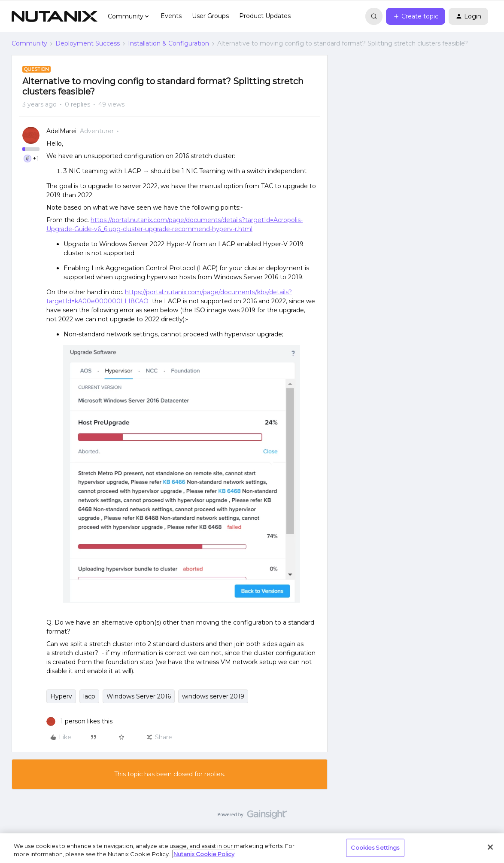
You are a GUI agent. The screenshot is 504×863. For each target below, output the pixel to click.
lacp (89, 696)
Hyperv (61, 696)
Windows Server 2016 (139, 696)
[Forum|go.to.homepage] (55, 16)
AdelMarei (61, 131)
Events (171, 16)
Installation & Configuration (169, 43)
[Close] (490, 847)
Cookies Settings (375, 848)
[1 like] (79, 721)
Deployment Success (88, 43)
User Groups (210, 16)
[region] (252, 848)
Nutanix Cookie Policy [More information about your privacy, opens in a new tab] (204, 854)
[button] (416, 16)
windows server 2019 (213, 696)
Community (29, 43)
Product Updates (265, 16)
